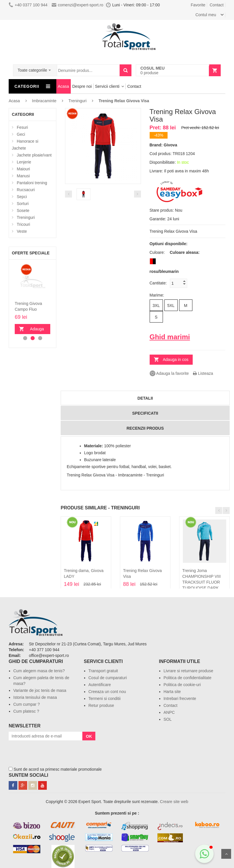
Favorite (198, 5)
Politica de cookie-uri (182, 685)
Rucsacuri (26, 190)
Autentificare (100, 685)
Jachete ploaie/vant (34, 155)
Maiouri (23, 169)
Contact (217, 5)
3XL (156, 306)
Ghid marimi (170, 337)
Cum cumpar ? (27, 704)
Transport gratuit (103, 671)
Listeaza (203, 373)
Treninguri (26, 217)
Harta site (172, 692)
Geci (21, 134)
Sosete (23, 211)
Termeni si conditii (104, 699)
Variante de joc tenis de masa (40, 690)
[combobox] (35, 68)
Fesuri (22, 127)
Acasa (63, 86)
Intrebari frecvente (180, 699)
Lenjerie (24, 162)
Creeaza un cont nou (107, 692)
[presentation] (53, 752)
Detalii (145, 398)
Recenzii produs (145, 428)
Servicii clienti (107, 86)
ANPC (169, 712)
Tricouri (23, 224)
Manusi (23, 176)
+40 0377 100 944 (28, 5)
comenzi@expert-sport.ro (77, 5)
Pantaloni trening (32, 183)
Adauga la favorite (169, 373)
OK (89, 736)
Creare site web (174, 802)
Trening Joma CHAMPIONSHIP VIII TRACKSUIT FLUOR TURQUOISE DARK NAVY (201, 582)
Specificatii (145, 413)
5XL (171, 306)
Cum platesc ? (26, 711)
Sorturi (23, 204)
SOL (168, 719)
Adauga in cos (36, 330)
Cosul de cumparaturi (108, 678)
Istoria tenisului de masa (35, 697)
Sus (226, 854)
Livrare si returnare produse (188, 671)
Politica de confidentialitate (187, 678)
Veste (22, 231)
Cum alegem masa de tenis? (39, 671)
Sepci (22, 197)
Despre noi (82, 86)
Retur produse (101, 705)
